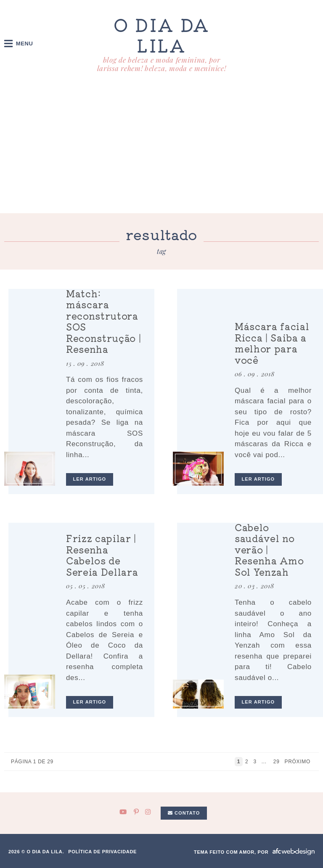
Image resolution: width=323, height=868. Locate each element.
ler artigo (90, 479)
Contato (184, 813)
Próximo (298, 762)
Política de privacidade (102, 852)
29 (277, 762)
